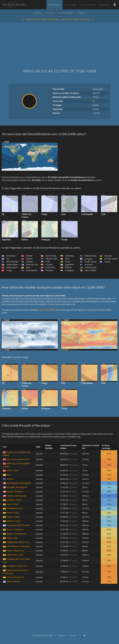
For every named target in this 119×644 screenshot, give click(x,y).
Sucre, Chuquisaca (15, 529)
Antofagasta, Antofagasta (19, 483)
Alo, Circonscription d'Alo (18, 459)
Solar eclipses (55, 5)
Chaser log (104, 5)
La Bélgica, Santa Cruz (17, 566)
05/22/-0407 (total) (77, 19)
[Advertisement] (59, 42)
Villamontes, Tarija (15, 555)
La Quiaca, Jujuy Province (18, 525)
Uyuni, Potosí (13, 504)
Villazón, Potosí (14, 521)
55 (94, 101)
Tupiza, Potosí (13, 517)
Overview (38, 13)
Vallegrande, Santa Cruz (18, 542)
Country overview (87, 5)
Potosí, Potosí (13, 513)
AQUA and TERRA (47, 310)
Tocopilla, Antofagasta (17, 487)
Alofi (9, 475)
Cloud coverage (66, 13)
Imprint (62, 636)
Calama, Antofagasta (16, 496)
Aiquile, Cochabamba (16, 534)
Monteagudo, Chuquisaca (18, 546)
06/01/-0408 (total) (40, 19)
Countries (50, 13)
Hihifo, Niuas (13, 470)
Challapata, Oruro (15, 508)
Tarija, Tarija (12, 538)
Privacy (74, 636)
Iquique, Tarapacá (15, 491)
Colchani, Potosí (14, 500)
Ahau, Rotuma (13, 581)
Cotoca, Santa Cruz (16, 577)
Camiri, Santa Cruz (15, 551)
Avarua (10, 479)
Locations (81, 13)
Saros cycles (70, 5)
